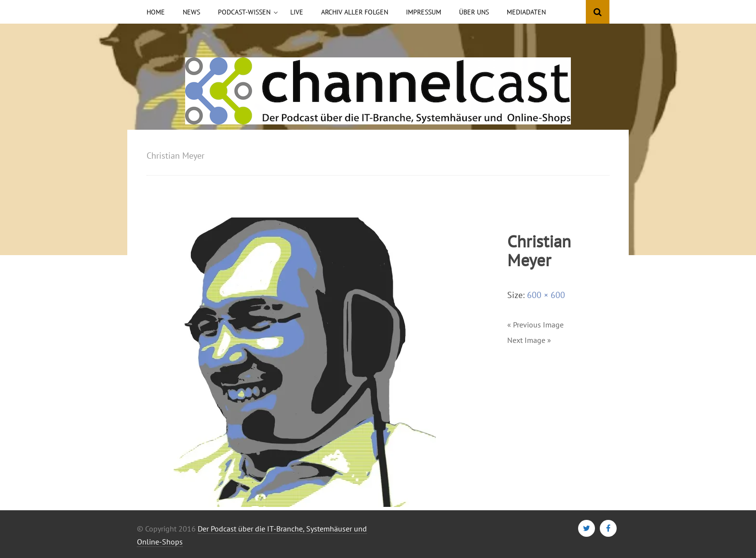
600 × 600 (546, 295)
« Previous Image (535, 325)
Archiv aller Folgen (355, 12)
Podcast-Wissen (244, 12)
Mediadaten (526, 12)
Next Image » (529, 340)
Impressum (424, 12)
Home (156, 12)
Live (297, 12)
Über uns (474, 12)
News (191, 12)
